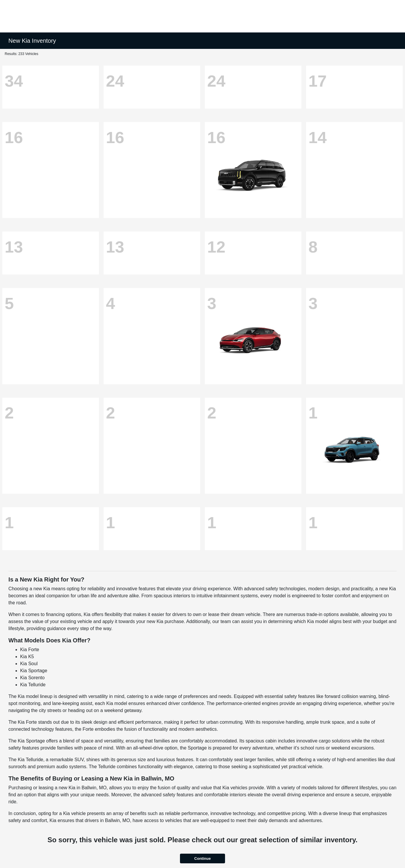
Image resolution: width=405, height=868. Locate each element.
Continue (203, 858)
